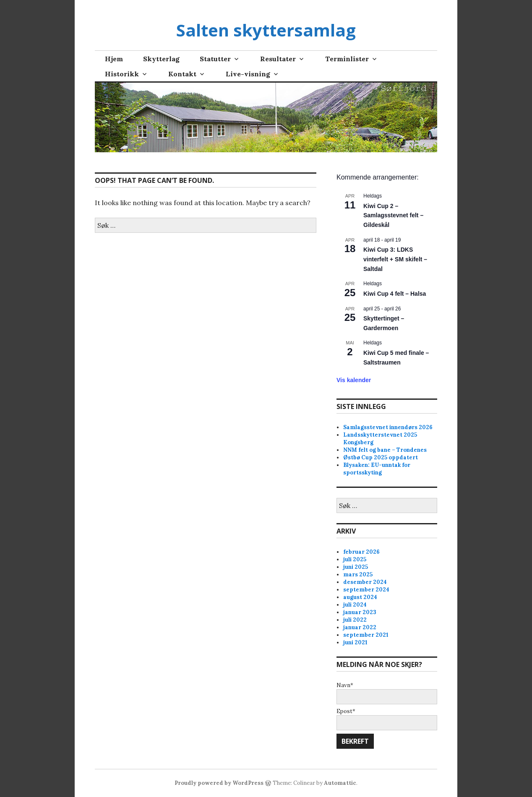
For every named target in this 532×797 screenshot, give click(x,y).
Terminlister (347, 59)
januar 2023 (360, 612)
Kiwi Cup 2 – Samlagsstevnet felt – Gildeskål (393, 215)
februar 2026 (361, 552)
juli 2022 (355, 620)
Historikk (122, 74)
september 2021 (366, 635)
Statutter (215, 59)
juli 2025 (355, 559)
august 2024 (360, 597)
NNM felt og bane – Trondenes (385, 450)
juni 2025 (356, 567)
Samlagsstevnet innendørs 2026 (388, 427)
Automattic (340, 783)
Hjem (114, 59)
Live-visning (248, 74)
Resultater (278, 59)
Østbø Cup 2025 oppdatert (381, 457)
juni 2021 (355, 642)
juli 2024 (355, 605)
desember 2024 (365, 582)
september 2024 (366, 590)
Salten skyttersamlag (266, 30)
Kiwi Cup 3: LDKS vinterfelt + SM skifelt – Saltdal (395, 259)
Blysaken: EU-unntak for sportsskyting (377, 469)
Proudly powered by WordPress (219, 783)
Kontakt (182, 74)
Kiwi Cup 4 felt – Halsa (395, 294)
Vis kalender (354, 380)
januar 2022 (360, 627)
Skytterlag (161, 59)
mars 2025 (358, 574)
